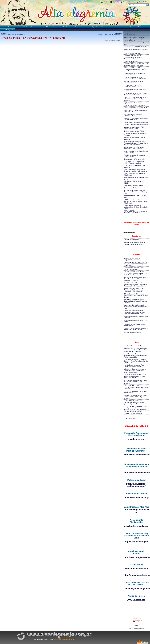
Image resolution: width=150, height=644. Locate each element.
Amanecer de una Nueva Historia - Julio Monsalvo (135, 325)
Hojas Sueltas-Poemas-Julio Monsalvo (136, 177)
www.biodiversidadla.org (136, 526)
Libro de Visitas (129, 2)
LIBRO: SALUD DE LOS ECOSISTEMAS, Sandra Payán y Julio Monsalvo (136, 387)
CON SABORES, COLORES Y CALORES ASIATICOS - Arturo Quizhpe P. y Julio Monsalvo (134, 402)
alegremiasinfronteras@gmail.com (65, 639)
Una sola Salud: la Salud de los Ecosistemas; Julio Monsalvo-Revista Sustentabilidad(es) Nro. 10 (136, 273)
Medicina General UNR (105, 27)
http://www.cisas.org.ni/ (136, 542)
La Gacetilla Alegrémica (7, 30)
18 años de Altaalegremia (132, 61)
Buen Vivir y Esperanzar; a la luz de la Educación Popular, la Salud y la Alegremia (136, 99)
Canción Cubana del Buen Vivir (134, 245)
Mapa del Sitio (143, 2)
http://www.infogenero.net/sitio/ (136, 557)
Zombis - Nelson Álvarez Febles (134, 131)
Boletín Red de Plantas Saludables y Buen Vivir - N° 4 (135, 111)
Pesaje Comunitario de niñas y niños (135, 108)
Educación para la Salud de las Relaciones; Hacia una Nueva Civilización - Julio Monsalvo (134, 290)
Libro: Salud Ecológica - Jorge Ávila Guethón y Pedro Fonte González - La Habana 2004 (136, 361)
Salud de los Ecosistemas (51, 27)
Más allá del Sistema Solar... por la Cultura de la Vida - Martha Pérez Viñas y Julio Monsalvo (135, 371)
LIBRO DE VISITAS (130, 418)
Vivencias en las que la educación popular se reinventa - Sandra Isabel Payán (135, 307)
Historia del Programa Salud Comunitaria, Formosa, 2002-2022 (135, 78)
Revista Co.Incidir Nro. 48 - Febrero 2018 (110, 35)
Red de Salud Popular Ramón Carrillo (136, 122)
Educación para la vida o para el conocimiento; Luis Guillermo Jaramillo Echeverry (136, 295)
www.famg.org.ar (136, 439)
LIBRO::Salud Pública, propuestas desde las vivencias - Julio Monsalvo (135, 170)
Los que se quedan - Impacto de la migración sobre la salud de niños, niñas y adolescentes (135, 376)
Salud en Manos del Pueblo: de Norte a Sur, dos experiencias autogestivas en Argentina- (136, 264)
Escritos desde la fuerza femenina (135, 159)
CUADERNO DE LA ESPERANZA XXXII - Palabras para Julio (135, 162)
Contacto (116, 2)
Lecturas (115, 27)
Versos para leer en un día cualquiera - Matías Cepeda (136, 152)
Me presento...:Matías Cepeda (133, 185)
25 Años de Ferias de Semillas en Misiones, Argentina (135, 74)
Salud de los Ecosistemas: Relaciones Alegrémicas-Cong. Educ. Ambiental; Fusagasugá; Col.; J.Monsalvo (136, 284)
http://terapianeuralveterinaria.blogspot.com (136, 575)
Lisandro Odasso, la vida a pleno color (136, 125)
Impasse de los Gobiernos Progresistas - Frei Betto (132, 259)
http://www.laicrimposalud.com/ (136, 455)
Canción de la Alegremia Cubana (134, 242)
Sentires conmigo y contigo (132, 53)
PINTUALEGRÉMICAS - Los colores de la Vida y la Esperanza (135, 212)
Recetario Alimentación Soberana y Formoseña (135, 90)
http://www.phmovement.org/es (136, 473)
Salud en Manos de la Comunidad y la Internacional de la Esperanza (136, 64)
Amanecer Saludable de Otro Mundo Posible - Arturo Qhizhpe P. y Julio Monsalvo (135, 397)
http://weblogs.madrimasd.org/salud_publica (136, 510)
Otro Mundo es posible (126, 27)
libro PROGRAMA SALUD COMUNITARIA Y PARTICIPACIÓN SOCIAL (135, 69)
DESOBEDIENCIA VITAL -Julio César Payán (136, 197)
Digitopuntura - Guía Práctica (133, 103)
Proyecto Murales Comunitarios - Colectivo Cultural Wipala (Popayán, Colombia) (135, 301)
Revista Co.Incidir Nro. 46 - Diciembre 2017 (14, 35)
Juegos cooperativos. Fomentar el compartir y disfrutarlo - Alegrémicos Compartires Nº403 (135, 39)
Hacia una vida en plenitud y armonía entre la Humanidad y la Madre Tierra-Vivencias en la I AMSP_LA (136, 350)
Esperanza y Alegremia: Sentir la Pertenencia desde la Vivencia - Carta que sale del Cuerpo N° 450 (136, 143)
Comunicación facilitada (131, 188)
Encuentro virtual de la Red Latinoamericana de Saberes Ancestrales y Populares (133, 57)
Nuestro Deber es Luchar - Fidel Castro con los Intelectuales (134, 366)
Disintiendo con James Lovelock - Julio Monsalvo (136, 317)
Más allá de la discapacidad (26, 27)
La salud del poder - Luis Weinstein (135, 346)
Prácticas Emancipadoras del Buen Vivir (135, 44)
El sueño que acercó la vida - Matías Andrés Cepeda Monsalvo (135, 94)
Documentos (38, 27)
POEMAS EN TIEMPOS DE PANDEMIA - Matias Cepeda (133, 86)
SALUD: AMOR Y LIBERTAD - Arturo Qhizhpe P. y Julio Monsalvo (136, 413)
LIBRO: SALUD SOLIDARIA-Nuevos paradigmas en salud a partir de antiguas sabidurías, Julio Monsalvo (135, 408)
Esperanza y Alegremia (91, 27)
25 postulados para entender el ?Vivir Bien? (136, 321)
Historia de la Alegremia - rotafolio (135, 105)
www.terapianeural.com (136, 569)
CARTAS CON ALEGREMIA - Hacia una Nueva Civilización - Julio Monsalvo (135, 382)
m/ (136, 513)
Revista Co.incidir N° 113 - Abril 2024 (136, 47)
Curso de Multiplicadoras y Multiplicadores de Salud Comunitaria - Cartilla (136, 207)
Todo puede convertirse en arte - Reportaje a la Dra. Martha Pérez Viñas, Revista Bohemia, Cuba (134, 312)
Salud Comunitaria (78, 27)
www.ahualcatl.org (136, 600)
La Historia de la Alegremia (132, 332)
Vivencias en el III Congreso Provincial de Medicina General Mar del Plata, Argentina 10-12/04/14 (136, 279)
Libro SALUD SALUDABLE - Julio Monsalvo (135, 166)
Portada (106, 2)
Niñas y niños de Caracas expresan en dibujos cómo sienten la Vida (136, 329)
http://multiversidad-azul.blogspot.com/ (136, 485)
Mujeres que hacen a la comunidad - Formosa (135, 134)
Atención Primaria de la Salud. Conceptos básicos (133, 82)
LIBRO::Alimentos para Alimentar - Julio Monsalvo (135, 174)
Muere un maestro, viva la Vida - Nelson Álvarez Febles (134, 128)
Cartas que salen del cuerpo (9, 27)
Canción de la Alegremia (132, 240)
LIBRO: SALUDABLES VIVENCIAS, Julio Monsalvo (135, 392)
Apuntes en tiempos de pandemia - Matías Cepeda (135, 156)
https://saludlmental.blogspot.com (136, 497)
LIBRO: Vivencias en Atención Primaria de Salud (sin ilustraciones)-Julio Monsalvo (136, 201)
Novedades (137, 27)
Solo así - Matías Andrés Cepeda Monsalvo (134, 138)
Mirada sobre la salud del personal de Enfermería (136, 50)
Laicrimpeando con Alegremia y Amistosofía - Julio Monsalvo (134, 148)
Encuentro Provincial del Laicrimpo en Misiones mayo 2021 (136, 119)
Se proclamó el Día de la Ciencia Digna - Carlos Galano (134, 269)
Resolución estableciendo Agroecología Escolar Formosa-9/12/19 (134, 181)
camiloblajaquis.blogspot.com (136, 589)
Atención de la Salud (65, 27)
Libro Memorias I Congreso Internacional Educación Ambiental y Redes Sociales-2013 (135, 355)
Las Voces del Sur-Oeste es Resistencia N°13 (133, 115)
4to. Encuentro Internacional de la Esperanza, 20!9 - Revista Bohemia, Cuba (135, 192)
